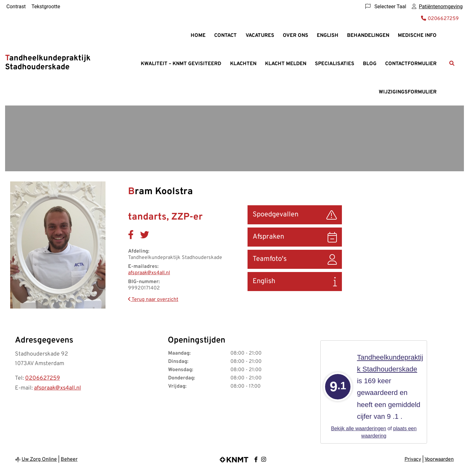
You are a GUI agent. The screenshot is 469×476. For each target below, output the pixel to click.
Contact (225, 36)
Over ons (296, 36)
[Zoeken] (452, 63)
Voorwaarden (439, 459)
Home (198, 36)
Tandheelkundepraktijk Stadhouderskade (48, 63)
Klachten (243, 64)
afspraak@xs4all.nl (149, 273)
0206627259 (43, 378)
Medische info (417, 36)
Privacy (413, 459)
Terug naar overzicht (153, 300)
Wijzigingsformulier (408, 92)
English (328, 36)
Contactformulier (411, 64)
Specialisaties (335, 64)
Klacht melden (286, 64)
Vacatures (260, 36)
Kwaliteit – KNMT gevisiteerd (181, 64)
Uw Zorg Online (39, 459)
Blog (370, 64)
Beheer (69, 459)
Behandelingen (368, 36)
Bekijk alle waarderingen (359, 428)
